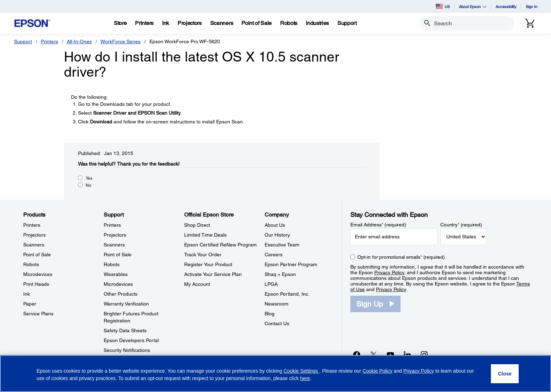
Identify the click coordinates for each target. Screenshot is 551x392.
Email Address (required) (378, 225)
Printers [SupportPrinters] (112, 225)
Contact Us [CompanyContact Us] (277, 323)
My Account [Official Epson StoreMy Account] (197, 284)
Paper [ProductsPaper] (30, 304)
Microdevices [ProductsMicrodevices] (38, 274)
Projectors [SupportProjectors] (115, 235)
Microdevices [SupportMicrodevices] (118, 284)
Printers (49, 41)
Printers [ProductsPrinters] (32, 225)
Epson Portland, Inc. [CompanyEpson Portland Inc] (287, 294)
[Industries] (317, 23)
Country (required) (461, 225)
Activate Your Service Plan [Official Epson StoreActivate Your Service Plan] (213, 274)
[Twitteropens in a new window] (374, 354)
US (443, 6)
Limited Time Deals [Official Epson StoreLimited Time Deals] (205, 235)
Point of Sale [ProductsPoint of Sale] (37, 255)
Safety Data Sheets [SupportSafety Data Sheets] (125, 330)
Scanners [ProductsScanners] (34, 245)
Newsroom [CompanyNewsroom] (277, 304)
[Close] (505, 374)
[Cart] (530, 23)
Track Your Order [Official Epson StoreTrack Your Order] (203, 255)
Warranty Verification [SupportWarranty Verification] (126, 304)
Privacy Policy (389, 272)
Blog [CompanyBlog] (270, 314)
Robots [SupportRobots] (112, 264)
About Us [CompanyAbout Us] (275, 225)
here (305, 378)
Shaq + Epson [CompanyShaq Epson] (280, 274)
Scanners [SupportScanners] (114, 245)
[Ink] (166, 23)
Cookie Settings (302, 371)
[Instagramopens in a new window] (424, 354)
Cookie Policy (378, 371)
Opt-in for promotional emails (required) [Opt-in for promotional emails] (401, 257)
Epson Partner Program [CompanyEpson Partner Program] (291, 264)
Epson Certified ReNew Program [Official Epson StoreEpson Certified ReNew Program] (221, 245)
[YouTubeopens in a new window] (390, 354)
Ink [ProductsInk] (27, 294)
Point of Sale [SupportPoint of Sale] (118, 255)
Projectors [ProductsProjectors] (34, 235)
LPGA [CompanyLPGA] (271, 284)
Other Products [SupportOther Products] (121, 294)
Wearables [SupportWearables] (116, 274)
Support (23, 41)
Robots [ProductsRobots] (31, 264)
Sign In (531, 7)
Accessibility (506, 7)
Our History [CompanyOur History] (277, 235)
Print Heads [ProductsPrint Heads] (36, 284)
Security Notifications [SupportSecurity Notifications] (127, 350)
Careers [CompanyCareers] (274, 255)
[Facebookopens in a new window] (357, 354)
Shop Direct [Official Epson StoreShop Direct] (197, 225)
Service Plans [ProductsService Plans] (38, 314)
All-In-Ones (79, 41)
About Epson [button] (473, 7)
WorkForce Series (121, 41)
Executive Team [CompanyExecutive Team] (282, 245)
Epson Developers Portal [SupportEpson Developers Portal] (131, 340)
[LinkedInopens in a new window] (407, 354)
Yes (89, 178)
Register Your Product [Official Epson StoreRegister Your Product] (208, 264)
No (89, 185)
